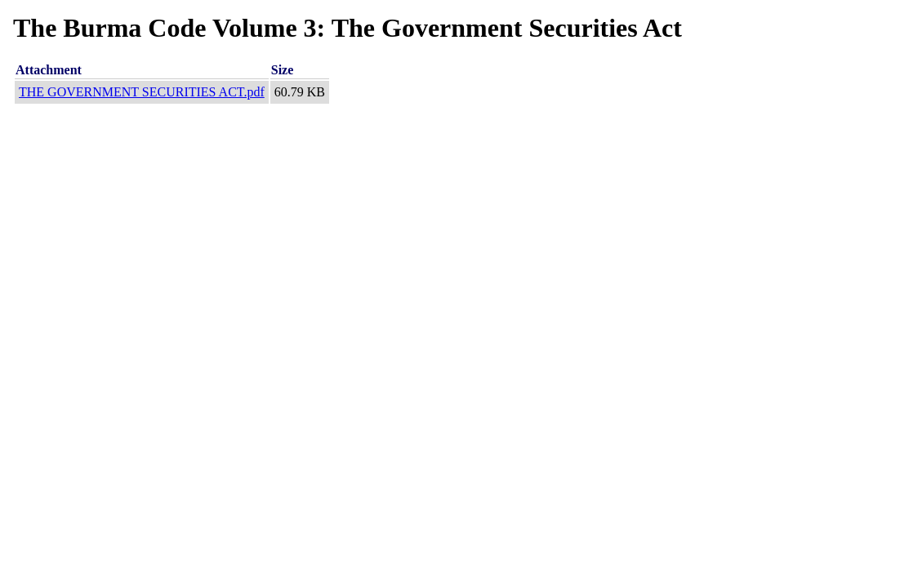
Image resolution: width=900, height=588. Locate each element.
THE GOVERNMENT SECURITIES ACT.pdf (142, 92)
